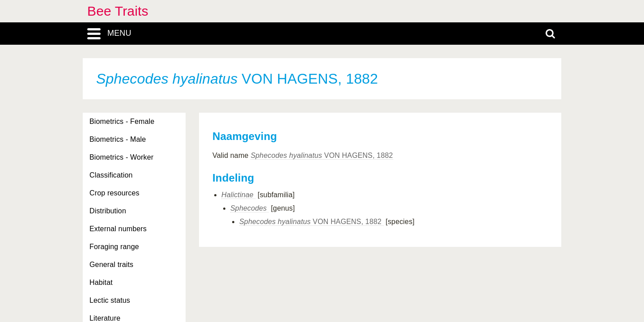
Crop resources (114, 193)
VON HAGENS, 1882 (322, 155)
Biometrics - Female (122, 121)
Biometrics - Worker (121, 157)
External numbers (118, 229)
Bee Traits (118, 11)
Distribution (108, 211)
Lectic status (110, 300)
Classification (111, 175)
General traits (111, 265)
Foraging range (114, 247)
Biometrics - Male (118, 139)
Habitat (101, 282)
